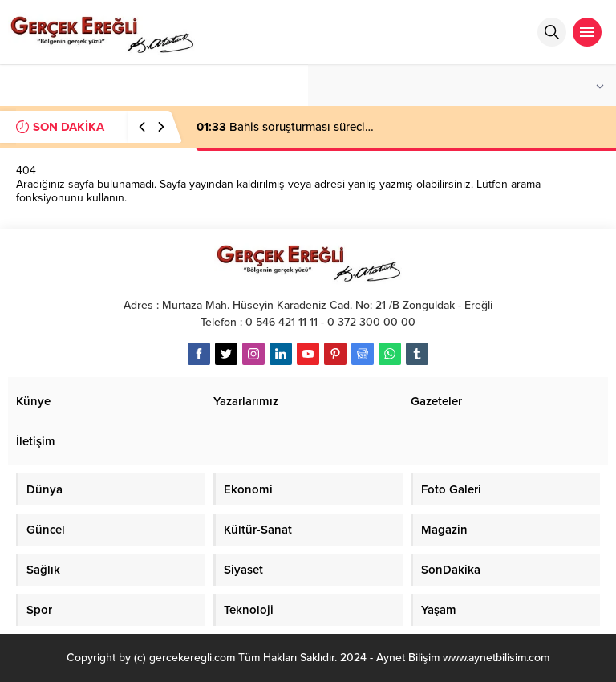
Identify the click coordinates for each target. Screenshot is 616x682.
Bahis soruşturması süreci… (285, 127)
